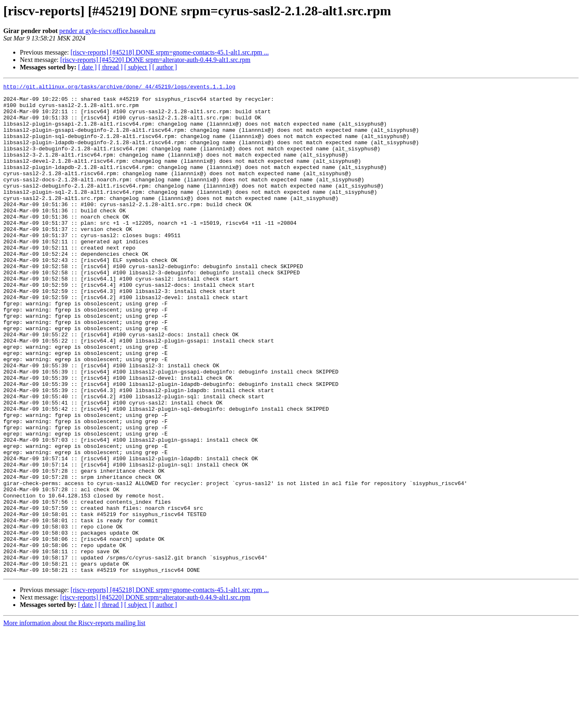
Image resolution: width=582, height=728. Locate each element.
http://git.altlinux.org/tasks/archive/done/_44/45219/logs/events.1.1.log (119, 88)
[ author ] (165, 67)
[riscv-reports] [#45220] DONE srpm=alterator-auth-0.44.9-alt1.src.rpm (156, 60)
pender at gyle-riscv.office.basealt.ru (108, 31)
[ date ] (87, 67)
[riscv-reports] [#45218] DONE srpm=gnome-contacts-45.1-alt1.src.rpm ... (170, 52)
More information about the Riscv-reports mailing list (74, 721)
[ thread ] (110, 67)
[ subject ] (138, 67)
